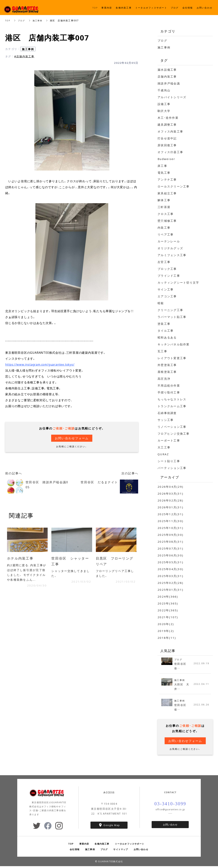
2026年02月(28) (170, 500)
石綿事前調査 (167, 413)
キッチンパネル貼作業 (174, 344)
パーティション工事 (172, 468)
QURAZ (163, 454)
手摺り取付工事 (169, 392)
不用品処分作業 (169, 385)
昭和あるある (167, 337)
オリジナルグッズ (170, 248)
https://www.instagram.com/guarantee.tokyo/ (40, 364)
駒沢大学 (164, 111)
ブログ (23, 20)
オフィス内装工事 (170, 131)
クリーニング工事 (170, 310)
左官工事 (164, 262)
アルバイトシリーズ (172, 97)
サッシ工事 (166, 420)
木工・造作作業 (168, 118)
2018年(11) (167, 638)
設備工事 (164, 104)
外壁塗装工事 (167, 365)
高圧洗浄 (164, 379)
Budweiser (166, 159)
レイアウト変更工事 (172, 358)
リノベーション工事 (172, 427)
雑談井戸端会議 (169, 83)
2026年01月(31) (170, 507)
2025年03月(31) (170, 576)
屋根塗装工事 (167, 372)
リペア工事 (166, 234)
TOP (8, 20)
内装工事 (164, 228)
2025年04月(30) (170, 569)
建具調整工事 (167, 125)
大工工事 (164, 447)
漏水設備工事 (167, 70)
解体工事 (164, 200)
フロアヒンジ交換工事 (174, 434)
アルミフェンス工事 (172, 255)
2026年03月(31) (170, 493)
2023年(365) (168, 603)
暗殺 (161, 303)
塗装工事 (164, 324)
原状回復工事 (167, 145)
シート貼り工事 (169, 461)
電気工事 (164, 173)
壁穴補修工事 (167, 221)
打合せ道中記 (167, 138)
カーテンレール (169, 241)
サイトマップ (121, 851)
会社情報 (75, 851)
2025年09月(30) (170, 535)
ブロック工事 (167, 269)
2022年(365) (168, 610)
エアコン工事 (167, 296)
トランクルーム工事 (172, 406)
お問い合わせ (170, 827)
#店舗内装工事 (24, 56)
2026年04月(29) (170, 487)
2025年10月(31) (170, 528)
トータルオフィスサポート (130, 846)
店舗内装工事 (167, 76)
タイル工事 (166, 331)
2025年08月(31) (170, 542)
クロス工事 (166, 214)
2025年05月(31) (170, 562)
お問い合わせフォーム (72, 438)
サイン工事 (166, 289)
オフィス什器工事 (170, 152)
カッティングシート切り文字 (178, 282)
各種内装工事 (102, 846)
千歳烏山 (164, 90)
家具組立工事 (167, 193)
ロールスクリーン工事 (174, 186)
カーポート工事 (169, 440)
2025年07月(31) (170, 548)
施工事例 (39, 20)
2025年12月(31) (170, 514)
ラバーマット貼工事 (172, 317)
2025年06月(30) (170, 555)
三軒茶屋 (164, 207)
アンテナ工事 (167, 179)
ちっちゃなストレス (172, 399)
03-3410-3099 (170, 806)
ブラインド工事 (169, 276)
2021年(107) (168, 617)
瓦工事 (162, 351)
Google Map (112, 827)
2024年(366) (168, 596)
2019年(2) (166, 631)
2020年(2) (166, 624)
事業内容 (84, 846)
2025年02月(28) (170, 583)
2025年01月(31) (170, 590)
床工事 (162, 166)
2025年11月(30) (170, 521)
